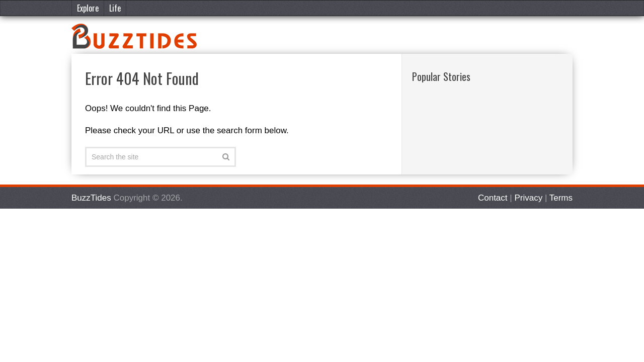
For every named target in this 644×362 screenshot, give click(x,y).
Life (115, 8)
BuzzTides (91, 198)
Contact (493, 198)
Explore (88, 8)
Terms (561, 198)
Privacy (528, 198)
